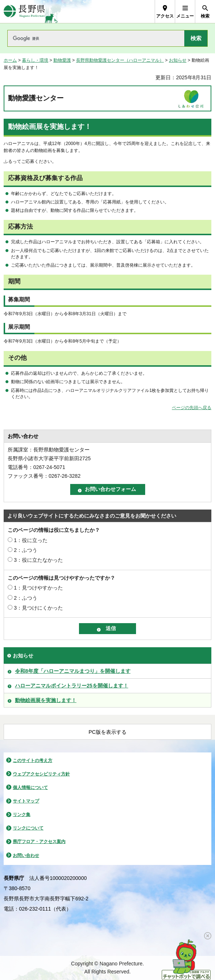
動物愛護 (62, 60)
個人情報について (30, 788)
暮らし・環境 (35, 60)
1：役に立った (31, 540)
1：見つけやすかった (38, 588)
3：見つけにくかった (38, 608)
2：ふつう (26, 550)
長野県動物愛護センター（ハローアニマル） (120, 60)
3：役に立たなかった (38, 560)
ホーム (10, 60)
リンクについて (28, 828)
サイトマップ (26, 801)
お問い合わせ (26, 855)
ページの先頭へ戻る (192, 408)
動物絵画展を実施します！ (46, 700)
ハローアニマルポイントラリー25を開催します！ (72, 686)
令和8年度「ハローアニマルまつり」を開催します (73, 671)
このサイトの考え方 (33, 760)
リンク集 (22, 815)
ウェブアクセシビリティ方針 (41, 774)
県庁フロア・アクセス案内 (39, 842)
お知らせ (178, 60)
